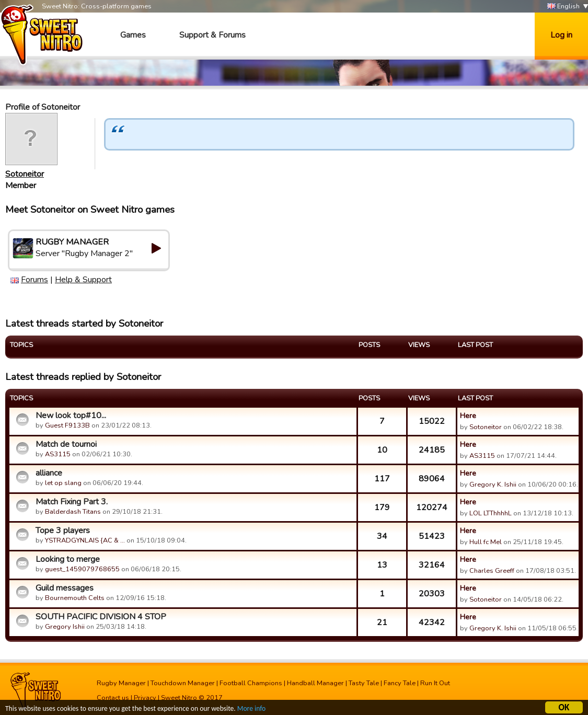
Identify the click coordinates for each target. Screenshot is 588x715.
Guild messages (65, 588)
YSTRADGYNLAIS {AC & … (85, 540)
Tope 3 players (63, 531)
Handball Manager (315, 683)
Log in (561, 35)
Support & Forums (212, 35)
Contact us (113, 698)
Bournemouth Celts (75, 598)
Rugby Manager (121, 683)
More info (251, 710)
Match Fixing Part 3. (72, 502)
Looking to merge (68, 559)
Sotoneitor (25, 174)
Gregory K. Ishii (493, 485)
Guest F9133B (67, 425)
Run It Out (435, 683)
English (563, 7)
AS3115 (58, 454)
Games (133, 35)
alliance (49, 473)
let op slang (63, 483)
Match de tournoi (66, 444)
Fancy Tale (400, 683)
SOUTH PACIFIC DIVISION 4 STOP (101, 617)
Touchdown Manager (183, 683)
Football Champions (251, 683)
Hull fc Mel (486, 542)
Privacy (145, 698)
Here (468, 416)
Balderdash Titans (73, 512)
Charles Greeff (492, 571)
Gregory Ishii (65, 627)
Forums (34, 280)
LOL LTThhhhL (491, 513)
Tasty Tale (364, 683)
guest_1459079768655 (82, 569)
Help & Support (83, 280)
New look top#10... (71, 416)
